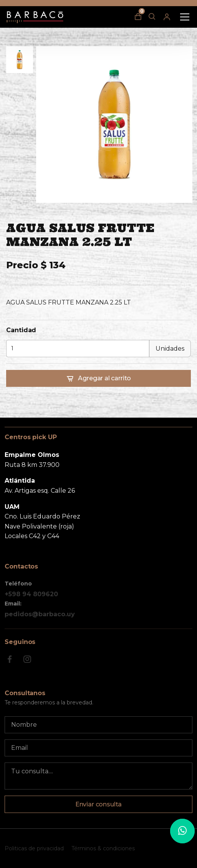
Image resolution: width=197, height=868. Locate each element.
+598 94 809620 (31, 594)
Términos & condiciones (103, 848)
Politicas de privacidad (34, 848)
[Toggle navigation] (185, 17)
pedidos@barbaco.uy (40, 614)
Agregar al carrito (98, 379)
